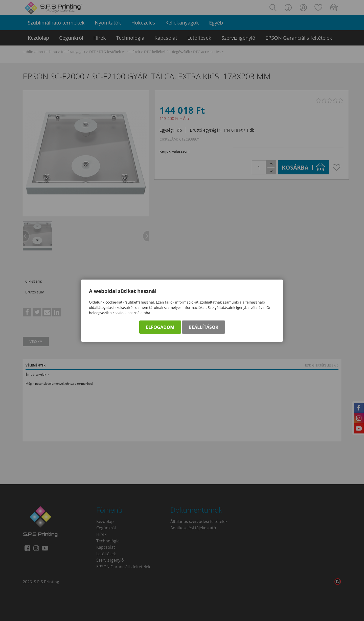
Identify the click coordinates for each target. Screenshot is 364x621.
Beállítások (203, 327)
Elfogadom (160, 327)
